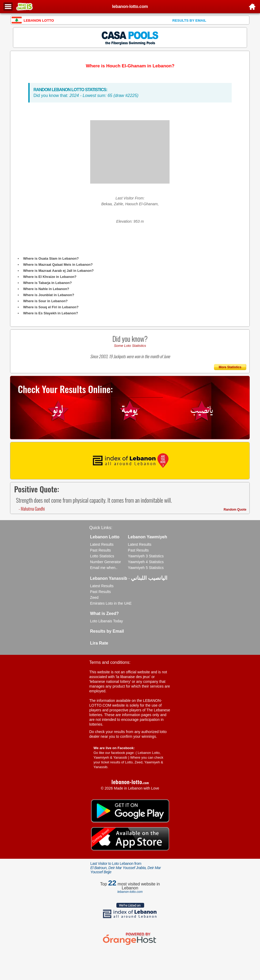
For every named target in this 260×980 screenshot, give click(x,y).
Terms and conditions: (110, 662)
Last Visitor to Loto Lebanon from (126, 868)
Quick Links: (101, 528)
